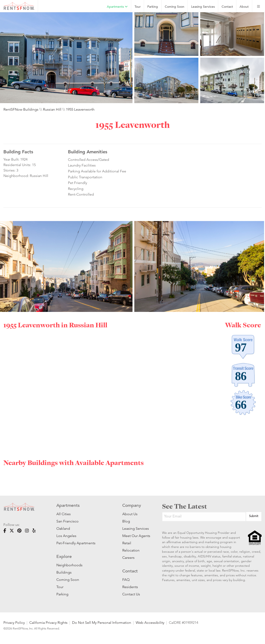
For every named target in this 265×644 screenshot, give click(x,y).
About (244, 7)
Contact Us (131, 594)
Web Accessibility (150, 623)
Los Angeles (66, 536)
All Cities (64, 514)
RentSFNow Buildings (21, 109)
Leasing (203, 7)
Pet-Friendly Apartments (76, 543)
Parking (153, 7)
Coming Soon (175, 7)
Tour (138, 7)
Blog (126, 521)
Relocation (131, 550)
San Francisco (67, 521)
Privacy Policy (14, 623)
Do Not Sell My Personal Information (102, 623)
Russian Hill (52, 109)
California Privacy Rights (48, 623)
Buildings (64, 572)
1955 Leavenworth (80, 109)
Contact (227, 7)
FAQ (126, 580)
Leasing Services (135, 528)
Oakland (63, 528)
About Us (130, 514)
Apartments (117, 7)
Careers (128, 558)
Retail (127, 543)
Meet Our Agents (135, 536)
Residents (130, 587)
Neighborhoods (69, 565)
